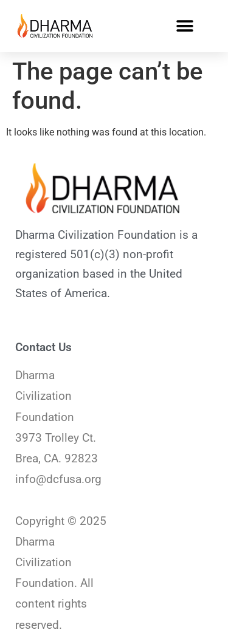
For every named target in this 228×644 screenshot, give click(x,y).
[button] (185, 26)
